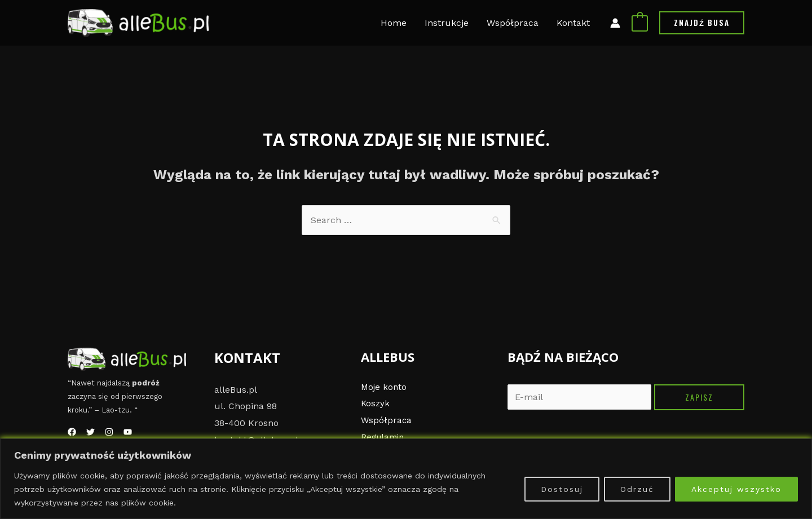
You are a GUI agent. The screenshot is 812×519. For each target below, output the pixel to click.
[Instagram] (109, 432)
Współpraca (387, 420)
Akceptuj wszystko (736, 489)
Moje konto (385, 387)
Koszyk (376, 403)
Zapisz (699, 397)
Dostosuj (562, 489)
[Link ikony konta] (615, 23)
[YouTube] (128, 432)
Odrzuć (637, 489)
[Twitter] (91, 432)
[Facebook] (72, 432)
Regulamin (384, 437)
